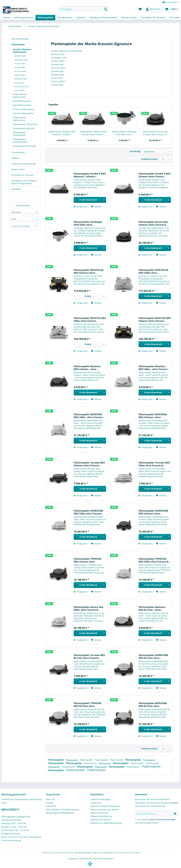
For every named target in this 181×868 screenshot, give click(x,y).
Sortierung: (135, 151)
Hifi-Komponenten (20, 39)
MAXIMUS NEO (20, 56)
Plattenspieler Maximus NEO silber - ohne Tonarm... (154, 368)
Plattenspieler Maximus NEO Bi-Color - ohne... (152, 608)
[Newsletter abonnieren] (175, 814)
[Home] (7, 18)
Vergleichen (81, 207)
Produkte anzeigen (25, 226)
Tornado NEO (20, 67)
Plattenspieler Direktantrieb (19, 134)
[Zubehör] (81, 18)
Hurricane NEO (20, 71)
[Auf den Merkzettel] (96, 207)
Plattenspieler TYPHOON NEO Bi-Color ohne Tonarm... (88, 705)
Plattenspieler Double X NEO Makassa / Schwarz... (62, 133)
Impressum (96, 803)
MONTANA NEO (21, 79)
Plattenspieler (18, 44)
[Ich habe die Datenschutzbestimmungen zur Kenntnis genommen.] (136, 819)
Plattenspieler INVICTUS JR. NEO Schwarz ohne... (89, 271)
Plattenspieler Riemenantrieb (20, 141)
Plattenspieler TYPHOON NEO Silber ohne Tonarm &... (155, 560)
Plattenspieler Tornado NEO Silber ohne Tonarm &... (154, 464)
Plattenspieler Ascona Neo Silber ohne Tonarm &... (89, 608)
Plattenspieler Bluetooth (24, 146)
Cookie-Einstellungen (100, 799)
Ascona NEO (19, 83)
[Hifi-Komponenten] (24, 18)
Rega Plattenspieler (22, 105)
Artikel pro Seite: (149, 159)
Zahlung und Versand (101, 820)
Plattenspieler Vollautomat (25, 124)
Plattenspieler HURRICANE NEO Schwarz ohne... (153, 512)
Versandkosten (84, 853)
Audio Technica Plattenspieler (20, 96)
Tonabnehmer (18, 152)
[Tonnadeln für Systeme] (153, 18)
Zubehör (15, 158)
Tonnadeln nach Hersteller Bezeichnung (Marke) (24, 182)
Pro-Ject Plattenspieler (23, 113)
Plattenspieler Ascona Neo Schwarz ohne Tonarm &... (155, 133)
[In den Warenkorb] (90, 200)
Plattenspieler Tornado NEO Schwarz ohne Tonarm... (89, 464)
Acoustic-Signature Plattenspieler (22, 51)
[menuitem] (84, 11)
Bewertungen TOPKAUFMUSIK (60, 813)
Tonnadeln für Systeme (22, 175)
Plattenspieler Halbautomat (19, 119)
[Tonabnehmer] (65, 18)
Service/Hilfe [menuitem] (170, 2)
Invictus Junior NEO (22, 86)
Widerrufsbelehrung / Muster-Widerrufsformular (105, 811)
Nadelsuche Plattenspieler (24, 164)
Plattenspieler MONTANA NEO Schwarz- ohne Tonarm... (153, 416)
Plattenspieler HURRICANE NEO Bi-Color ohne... (153, 657)
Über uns (50, 799)
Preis (14, 219)
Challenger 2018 (21, 60)
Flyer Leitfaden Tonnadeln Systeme (63, 810)
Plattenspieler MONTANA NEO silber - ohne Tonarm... (89, 416)
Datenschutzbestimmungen (163, 819)
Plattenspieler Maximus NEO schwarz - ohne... (87, 368)
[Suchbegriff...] (84, 9)
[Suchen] (105, 9)
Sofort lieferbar (23, 205)
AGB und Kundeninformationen (105, 806)
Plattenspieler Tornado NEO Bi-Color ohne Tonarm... (89, 657)
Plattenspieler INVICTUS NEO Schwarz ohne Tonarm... (155, 320)
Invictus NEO (19, 90)
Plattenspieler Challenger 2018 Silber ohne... (124, 133)
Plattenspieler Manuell (24, 128)
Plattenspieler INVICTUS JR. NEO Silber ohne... (154, 271)
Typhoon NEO (20, 75)
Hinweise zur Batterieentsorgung (106, 823)
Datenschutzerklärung (101, 816)
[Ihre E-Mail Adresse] (153, 814)
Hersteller (16, 189)
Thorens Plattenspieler (24, 109)
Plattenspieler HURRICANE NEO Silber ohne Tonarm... (89, 512)
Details (94, 296)
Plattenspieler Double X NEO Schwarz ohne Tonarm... (93, 133)
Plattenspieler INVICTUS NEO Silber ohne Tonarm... (90, 320)
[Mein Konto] (153, 9)
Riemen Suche (18, 169)
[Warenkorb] (172, 9)
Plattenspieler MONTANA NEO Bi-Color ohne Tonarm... (153, 705)
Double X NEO (20, 64)
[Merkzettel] (140, 9)
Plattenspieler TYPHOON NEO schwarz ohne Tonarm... (88, 560)
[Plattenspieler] (45, 18)
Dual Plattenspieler (22, 101)
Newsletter (51, 806)
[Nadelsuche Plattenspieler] (104, 18)
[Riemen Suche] (129, 18)
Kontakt (50, 803)
